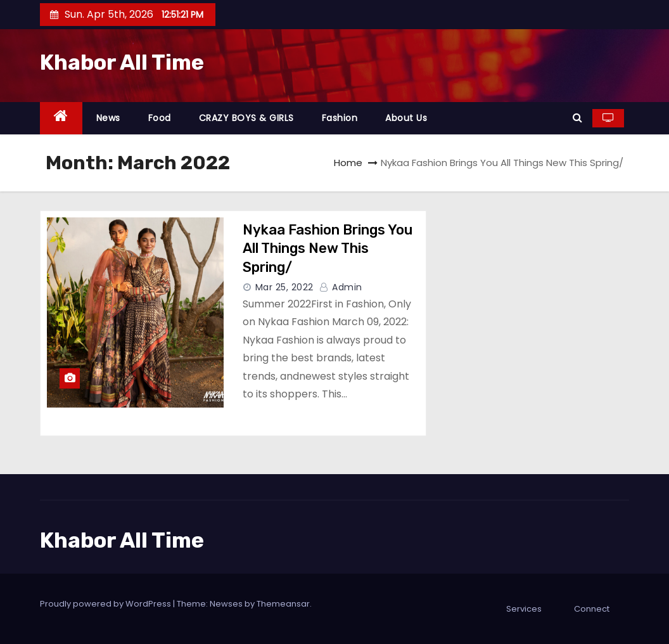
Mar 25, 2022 (284, 287)
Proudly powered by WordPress (106, 604)
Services (524, 609)
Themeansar (283, 604)
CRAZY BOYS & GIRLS (246, 118)
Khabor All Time (122, 62)
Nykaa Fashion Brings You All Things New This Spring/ (328, 248)
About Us (406, 118)
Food (160, 118)
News (108, 118)
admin (341, 287)
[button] (577, 118)
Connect (592, 609)
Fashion (340, 118)
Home (348, 163)
